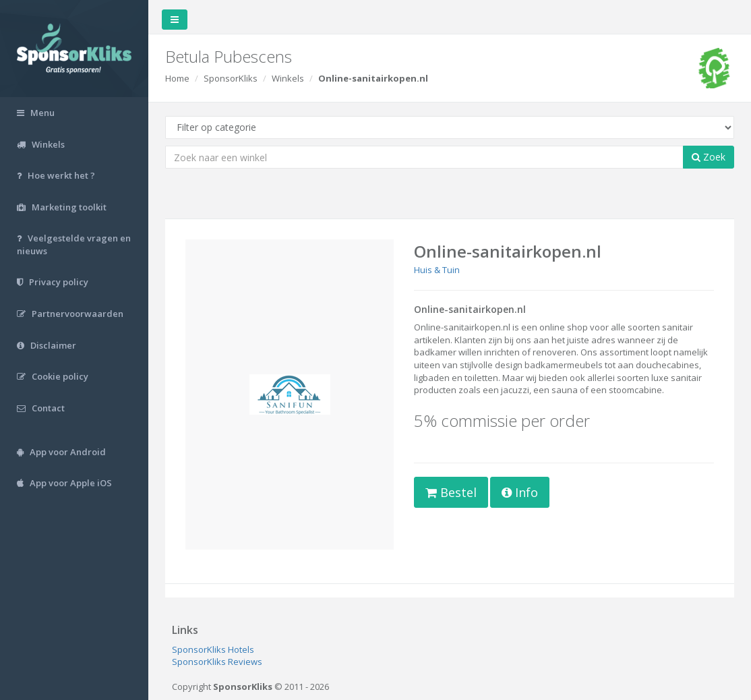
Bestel (451, 492)
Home (177, 78)
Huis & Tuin (437, 270)
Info (520, 492)
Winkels (288, 78)
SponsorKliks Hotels (213, 649)
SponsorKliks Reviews (217, 662)
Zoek (709, 157)
